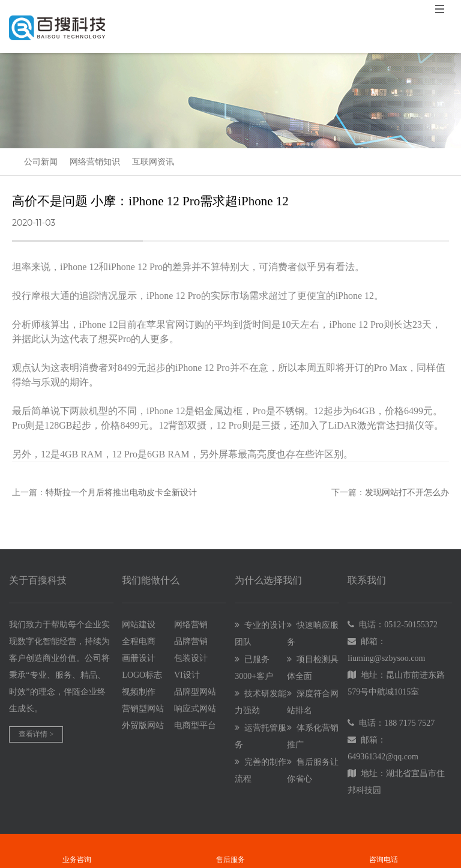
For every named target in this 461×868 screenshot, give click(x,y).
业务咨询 (77, 843)
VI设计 (187, 675)
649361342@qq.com (383, 757)
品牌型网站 (195, 692)
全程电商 (139, 641)
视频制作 (139, 692)
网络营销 (191, 625)
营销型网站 (143, 709)
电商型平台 (195, 725)
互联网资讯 (153, 162)
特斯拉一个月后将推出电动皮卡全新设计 (121, 493)
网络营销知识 (95, 162)
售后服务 (230, 843)
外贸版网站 (143, 725)
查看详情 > (36, 734)
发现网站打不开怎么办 (407, 493)
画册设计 (139, 658)
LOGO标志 (142, 675)
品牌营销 (191, 641)
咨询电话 (384, 843)
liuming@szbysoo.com (386, 658)
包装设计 (191, 658)
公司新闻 (41, 162)
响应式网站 (195, 709)
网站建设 (139, 625)
